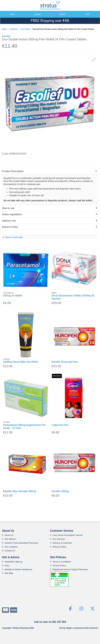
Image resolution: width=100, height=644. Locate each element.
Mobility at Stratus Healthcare (17, 569)
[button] (94, 60)
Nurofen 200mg (60, 491)
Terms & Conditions (60, 562)
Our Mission (9, 539)
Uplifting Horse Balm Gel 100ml (20, 362)
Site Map (8, 573)
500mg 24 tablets (13, 296)
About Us (8, 535)
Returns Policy (58, 547)
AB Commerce (92, 628)
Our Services (57, 539)
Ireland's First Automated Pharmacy (20, 543)
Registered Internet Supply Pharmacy (69, 569)
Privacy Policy (58, 566)
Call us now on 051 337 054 (50, 622)
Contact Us (9, 551)
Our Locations (10, 547)
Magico (69, 628)
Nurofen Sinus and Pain (65, 362)
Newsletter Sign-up (12, 562)
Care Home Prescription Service (66, 535)
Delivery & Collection (61, 543)
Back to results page (14, 237)
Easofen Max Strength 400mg (20, 491)
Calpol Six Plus (60, 425)
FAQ (5, 566)
